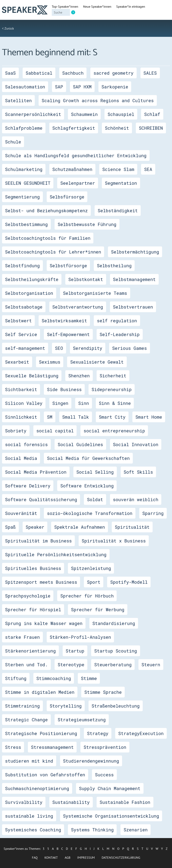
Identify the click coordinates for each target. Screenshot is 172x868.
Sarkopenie (115, 87)
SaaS (10, 73)
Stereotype (71, 665)
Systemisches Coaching (33, 830)
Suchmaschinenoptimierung (37, 788)
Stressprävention (105, 747)
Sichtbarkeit (21, 389)
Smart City (112, 417)
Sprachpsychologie (28, 596)
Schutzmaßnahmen (72, 169)
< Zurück (8, 28)
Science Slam (118, 169)
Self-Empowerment (68, 334)
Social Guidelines (80, 444)
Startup (75, 651)
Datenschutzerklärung (121, 857)
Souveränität (21, 513)
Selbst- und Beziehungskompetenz (46, 211)
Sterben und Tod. (26, 665)
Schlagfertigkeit (74, 128)
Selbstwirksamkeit (64, 321)
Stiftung (16, 678)
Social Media (21, 458)
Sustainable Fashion (125, 802)
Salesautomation (25, 87)
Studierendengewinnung (91, 761)
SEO (59, 348)
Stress (13, 747)
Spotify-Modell (129, 582)
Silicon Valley (24, 403)
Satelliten (18, 100)
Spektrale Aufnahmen (80, 527)
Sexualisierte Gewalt (97, 362)
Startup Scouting (116, 651)
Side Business (64, 389)
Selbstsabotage (24, 307)
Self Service (21, 334)
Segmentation (121, 183)
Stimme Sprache (103, 692)
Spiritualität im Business (38, 541)
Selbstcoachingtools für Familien (48, 238)
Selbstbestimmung (26, 224)
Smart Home (149, 417)
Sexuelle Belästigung (32, 376)
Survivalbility (24, 802)
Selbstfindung (22, 266)
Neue (97, 6)
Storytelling (66, 706)
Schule (13, 142)
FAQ (35, 857)
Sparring (153, 513)
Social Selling (95, 472)
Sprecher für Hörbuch (87, 596)
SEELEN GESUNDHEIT (28, 183)
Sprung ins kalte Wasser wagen (44, 623)
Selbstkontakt (86, 279)
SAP (59, 87)
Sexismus (50, 362)
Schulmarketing (24, 169)
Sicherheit (113, 376)
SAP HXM (82, 87)
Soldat (95, 499)
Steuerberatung (113, 665)
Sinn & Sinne (115, 403)
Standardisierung (114, 623)
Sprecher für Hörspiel (33, 610)
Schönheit (117, 128)
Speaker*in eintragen (131, 6)
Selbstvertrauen (133, 307)
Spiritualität (132, 527)
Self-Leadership (120, 334)
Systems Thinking (92, 830)
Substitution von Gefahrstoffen (45, 775)
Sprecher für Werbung (98, 610)
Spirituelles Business (33, 568)
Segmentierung (22, 197)
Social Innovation (136, 444)
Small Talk (76, 417)
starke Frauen (22, 637)
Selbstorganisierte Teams (95, 293)
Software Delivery (28, 486)
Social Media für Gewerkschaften (88, 458)
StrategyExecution (141, 733)
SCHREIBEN (151, 128)
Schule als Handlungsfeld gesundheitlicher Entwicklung (76, 155)
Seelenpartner (78, 183)
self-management (25, 348)
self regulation (117, 321)
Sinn (84, 403)
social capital (55, 431)
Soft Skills (138, 472)
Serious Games (130, 348)
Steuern (151, 665)
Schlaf (152, 114)
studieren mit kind (29, 761)
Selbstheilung (114, 266)
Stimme (89, 678)
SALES (150, 73)
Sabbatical (39, 73)
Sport (94, 582)
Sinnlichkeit (21, 417)
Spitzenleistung (91, 568)
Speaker (35, 527)
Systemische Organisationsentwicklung (111, 816)
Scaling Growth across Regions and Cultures (98, 100)
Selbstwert (18, 321)
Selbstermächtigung (135, 252)
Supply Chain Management (110, 788)
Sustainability (71, 802)
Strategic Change (26, 720)
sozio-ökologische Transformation (90, 513)
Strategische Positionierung (41, 733)
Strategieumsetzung (82, 720)
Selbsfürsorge (67, 197)
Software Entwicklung (87, 486)
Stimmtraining (22, 706)
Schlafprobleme (24, 128)
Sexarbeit (17, 362)
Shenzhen (79, 376)
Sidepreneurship (112, 389)
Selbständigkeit (118, 211)
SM (50, 417)
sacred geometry (113, 73)
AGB (68, 857)
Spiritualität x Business (114, 541)
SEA (148, 169)
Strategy (98, 733)
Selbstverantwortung (78, 307)
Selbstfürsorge (68, 266)
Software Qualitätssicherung (41, 499)
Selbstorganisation (29, 293)
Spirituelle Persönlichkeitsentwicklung (56, 554)
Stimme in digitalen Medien (40, 692)
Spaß (10, 527)
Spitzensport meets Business (41, 582)
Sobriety (16, 431)
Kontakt (51, 857)
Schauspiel (121, 114)
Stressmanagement (52, 747)
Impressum (86, 857)
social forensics (26, 444)
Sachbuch (73, 73)
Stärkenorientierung (30, 651)
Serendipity (88, 348)
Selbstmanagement (134, 279)
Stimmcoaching (54, 678)
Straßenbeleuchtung (116, 706)
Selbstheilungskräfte (32, 279)
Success (104, 775)
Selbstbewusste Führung (87, 224)
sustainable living (29, 816)
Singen (60, 403)
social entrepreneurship (114, 431)
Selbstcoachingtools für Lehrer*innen (53, 252)
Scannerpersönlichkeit (33, 114)
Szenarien (136, 830)
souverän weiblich (136, 499)
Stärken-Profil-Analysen (80, 637)
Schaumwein (84, 114)
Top (65, 6)
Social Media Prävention (36, 472)
